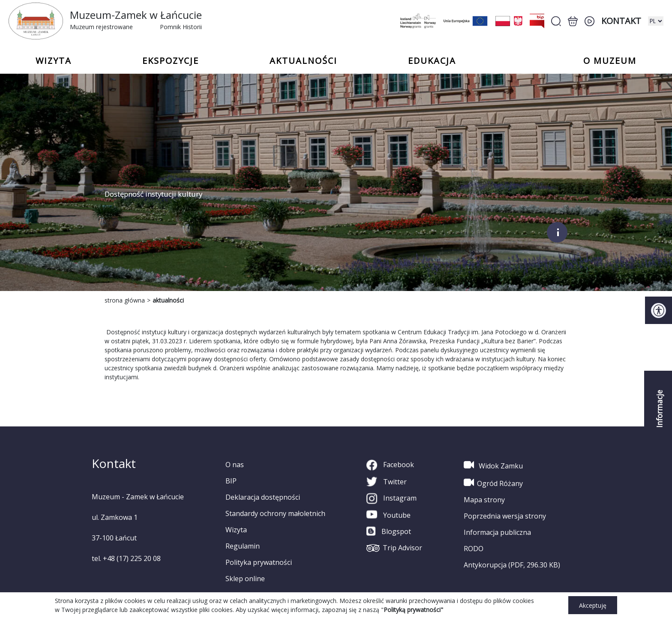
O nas (235, 465)
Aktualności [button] (303, 61)
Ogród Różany (493, 483)
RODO (474, 549)
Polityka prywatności (259, 562)
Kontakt (621, 21)
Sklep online (245, 579)
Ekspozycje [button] (171, 61)
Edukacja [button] (432, 61)
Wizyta (236, 530)
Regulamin (243, 546)
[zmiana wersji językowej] (656, 21)
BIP (231, 481)
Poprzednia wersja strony (505, 516)
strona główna (125, 300)
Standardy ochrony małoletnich (275, 513)
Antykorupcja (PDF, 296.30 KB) (512, 565)
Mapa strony (484, 500)
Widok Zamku (493, 465)
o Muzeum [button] (610, 61)
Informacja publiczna (497, 532)
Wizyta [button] (54, 61)
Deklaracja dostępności (263, 497)
